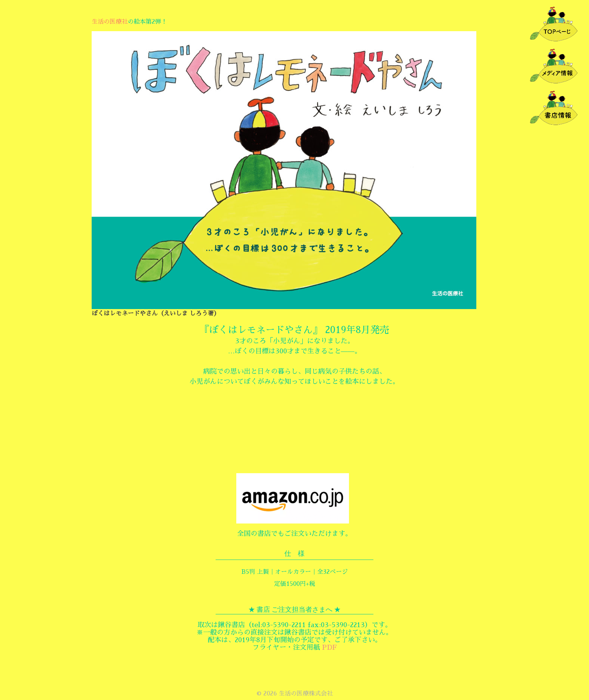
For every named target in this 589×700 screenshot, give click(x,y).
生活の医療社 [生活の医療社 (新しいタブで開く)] (110, 22)
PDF (329, 647)
